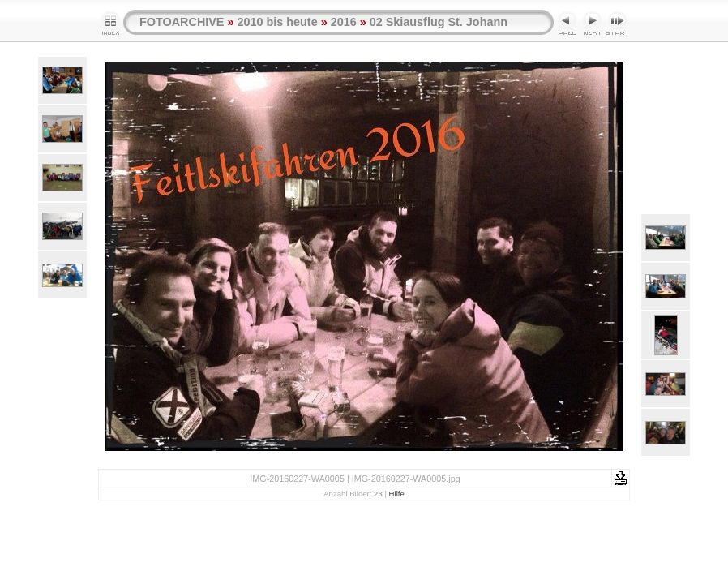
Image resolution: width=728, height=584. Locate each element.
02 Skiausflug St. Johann (439, 22)
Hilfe (397, 494)
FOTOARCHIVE (182, 22)
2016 (344, 22)
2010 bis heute (277, 22)
